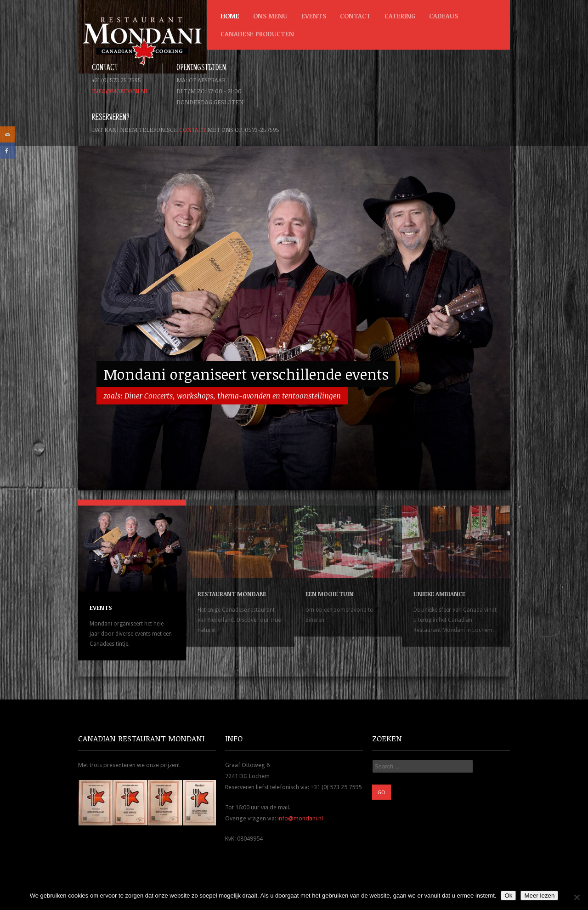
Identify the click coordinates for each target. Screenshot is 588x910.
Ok (508, 896)
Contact (355, 16)
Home (230, 16)
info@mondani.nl (120, 91)
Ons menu (270, 16)
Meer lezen (539, 896)
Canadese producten (255, 36)
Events (314, 16)
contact (192, 130)
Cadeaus (444, 16)
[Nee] (577, 897)
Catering (400, 16)
